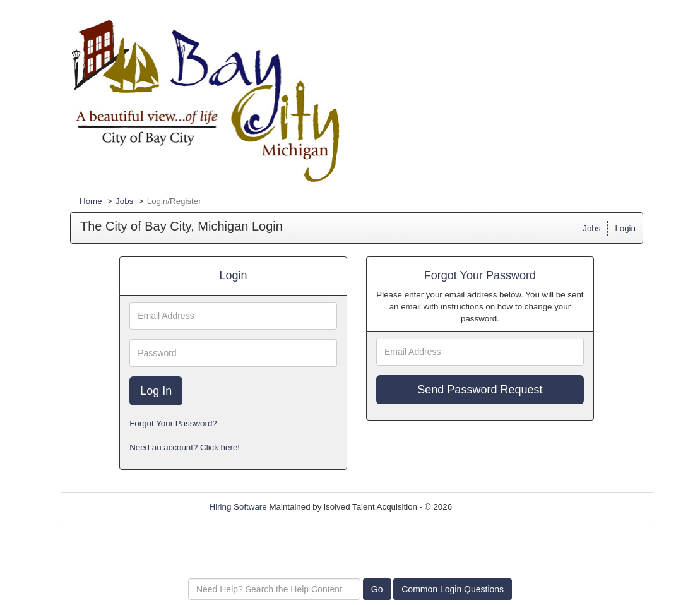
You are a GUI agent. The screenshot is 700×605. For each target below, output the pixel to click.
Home (91, 201)
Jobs (124, 201)
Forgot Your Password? (173, 423)
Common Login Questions (453, 589)
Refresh (489, 507)
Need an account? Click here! (185, 447)
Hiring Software (238, 507)
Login (625, 228)
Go (377, 589)
